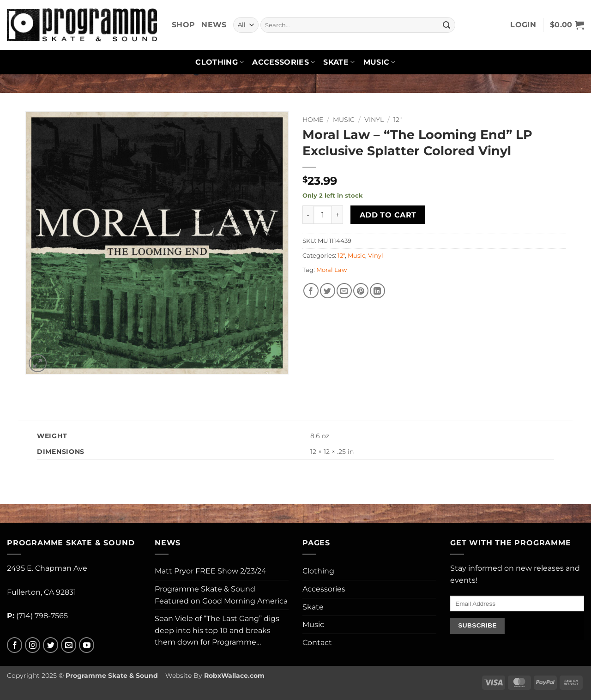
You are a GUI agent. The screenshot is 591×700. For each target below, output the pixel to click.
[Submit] (446, 25)
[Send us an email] (69, 645)
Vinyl (374, 120)
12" (398, 120)
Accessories (283, 62)
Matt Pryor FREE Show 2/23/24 (211, 571)
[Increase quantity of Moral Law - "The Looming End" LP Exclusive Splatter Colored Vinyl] (338, 215)
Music (380, 62)
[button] (523, 25)
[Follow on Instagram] (33, 645)
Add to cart (388, 215)
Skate (339, 62)
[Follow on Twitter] (51, 645)
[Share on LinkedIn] (377, 291)
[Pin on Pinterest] (361, 291)
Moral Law (332, 270)
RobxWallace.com (234, 676)
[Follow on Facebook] (15, 645)
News (214, 25)
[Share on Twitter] (328, 291)
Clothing (220, 62)
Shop (183, 25)
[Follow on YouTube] (87, 645)
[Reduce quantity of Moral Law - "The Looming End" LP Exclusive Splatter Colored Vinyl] (308, 215)
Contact (317, 643)
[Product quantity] (323, 215)
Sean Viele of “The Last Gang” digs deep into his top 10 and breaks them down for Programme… (217, 630)
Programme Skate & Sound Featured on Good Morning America (221, 595)
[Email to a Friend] (344, 291)
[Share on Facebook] (311, 291)
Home (313, 120)
